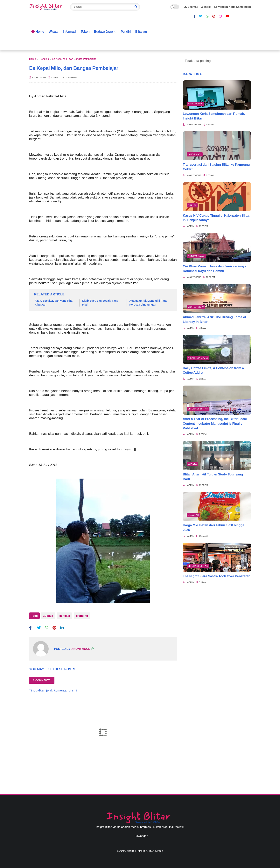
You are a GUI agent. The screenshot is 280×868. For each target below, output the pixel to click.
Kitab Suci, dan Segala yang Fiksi (100, 303)
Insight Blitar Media (149, 849)
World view (196, 307)
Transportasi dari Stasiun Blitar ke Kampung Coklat (216, 167)
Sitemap (191, 7)
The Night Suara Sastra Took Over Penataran (217, 576)
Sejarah (193, 515)
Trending (44, 59)
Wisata (53, 32)
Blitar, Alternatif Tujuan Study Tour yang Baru (213, 477)
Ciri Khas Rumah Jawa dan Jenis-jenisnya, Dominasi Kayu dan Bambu (215, 269)
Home (38, 32)
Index (206, 7)
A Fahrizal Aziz (198, 358)
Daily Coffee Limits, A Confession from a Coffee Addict (213, 370)
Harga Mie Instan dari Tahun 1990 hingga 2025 (213, 528)
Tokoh (85, 32)
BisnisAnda (195, 104)
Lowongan (141, 834)
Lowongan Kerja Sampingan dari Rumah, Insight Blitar (214, 116)
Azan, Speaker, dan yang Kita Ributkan (54, 303)
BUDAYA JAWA (196, 256)
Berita (192, 205)
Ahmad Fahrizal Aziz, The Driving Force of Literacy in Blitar (214, 319)
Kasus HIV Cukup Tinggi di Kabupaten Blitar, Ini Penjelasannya (217, 218)
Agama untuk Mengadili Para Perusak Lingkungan (148, 303)
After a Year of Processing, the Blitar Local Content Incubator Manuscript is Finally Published (215, 424)
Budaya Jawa (104, 32)
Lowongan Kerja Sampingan (233, 7)
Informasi (69, 32)
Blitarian (141, 32)
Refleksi (64, 616)
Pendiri (126, 32)
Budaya (48, 616)
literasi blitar (198, 409)
